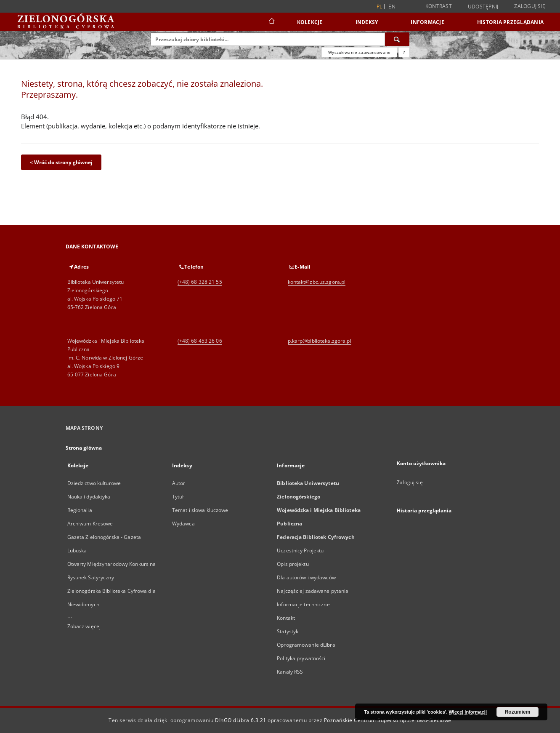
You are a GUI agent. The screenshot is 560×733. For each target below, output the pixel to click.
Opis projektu (293, 564)
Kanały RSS (290, 672)
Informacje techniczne (303, 604)
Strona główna (84, 448)
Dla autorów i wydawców (306, 577)
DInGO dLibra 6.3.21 (241, 720)
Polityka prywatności (301, 658)
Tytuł (178, 497)
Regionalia (80, 510)
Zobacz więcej (84, 626)
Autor (179, 483)
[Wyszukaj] (397, 39)
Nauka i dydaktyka (89, 497)
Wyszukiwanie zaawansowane (359, 52)
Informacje (427, 22)
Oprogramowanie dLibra (306, 645)
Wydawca (183, 524)
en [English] (392, 7)
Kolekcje (310, 22)
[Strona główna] (271, 22)
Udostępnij (483, 7)
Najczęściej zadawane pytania (313, 591)
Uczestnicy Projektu (300, 550)
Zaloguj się (530, 6)
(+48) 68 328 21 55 (200, 282)
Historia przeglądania (510, 22)
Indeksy (367, 22)
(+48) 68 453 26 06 (200, 341)
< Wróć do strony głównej (61, 162)
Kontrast (439, 6)
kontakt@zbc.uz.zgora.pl (317, 282)
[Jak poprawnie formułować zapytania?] (404, 52)
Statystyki (288, 631)
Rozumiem (518, 712)
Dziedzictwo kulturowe (94, 483)
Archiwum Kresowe (90, 524)
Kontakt (286, 618)
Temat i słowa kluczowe (200, 510)
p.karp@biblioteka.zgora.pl (320, 341)
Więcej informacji (468, 712)
